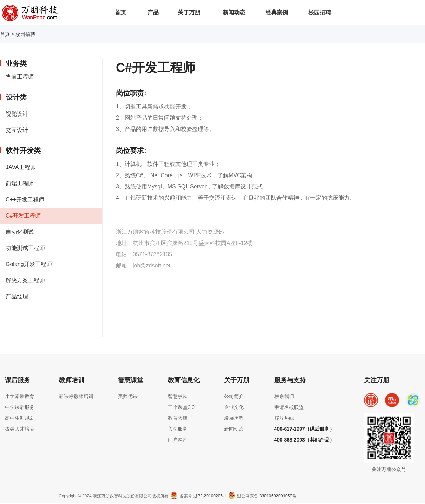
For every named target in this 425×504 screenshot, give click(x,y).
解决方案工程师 (25, 280)
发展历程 (234, 418)
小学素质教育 (20, 396)
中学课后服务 (20, 407)
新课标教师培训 (76, 396)
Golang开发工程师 (29, 264)
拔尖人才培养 (20, 429)
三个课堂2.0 (181, 407)
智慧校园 (178, 396)
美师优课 (128, 396)
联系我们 (284, 396)
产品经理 (17, 296)
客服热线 (284, 418)
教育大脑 (178, 418)
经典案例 (277, 12)
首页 (120, 12)
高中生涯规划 (20, 418)
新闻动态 (234, 12)
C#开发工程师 (23, 216)
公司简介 (234, 396)
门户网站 (178, 440)
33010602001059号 (278, 496)
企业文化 (234, 407)
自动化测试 (20, 232)
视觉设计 (17, 114)
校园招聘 (320, 12)
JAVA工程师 (21, 167)
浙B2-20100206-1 (210, 496)
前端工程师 (20, 183)
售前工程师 (20, 77)
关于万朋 (189, 12)
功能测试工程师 (25, 248)
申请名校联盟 (289, 407)
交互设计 (17, 130)
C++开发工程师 (25, 200)
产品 (153, 12)
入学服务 (178, 429)
